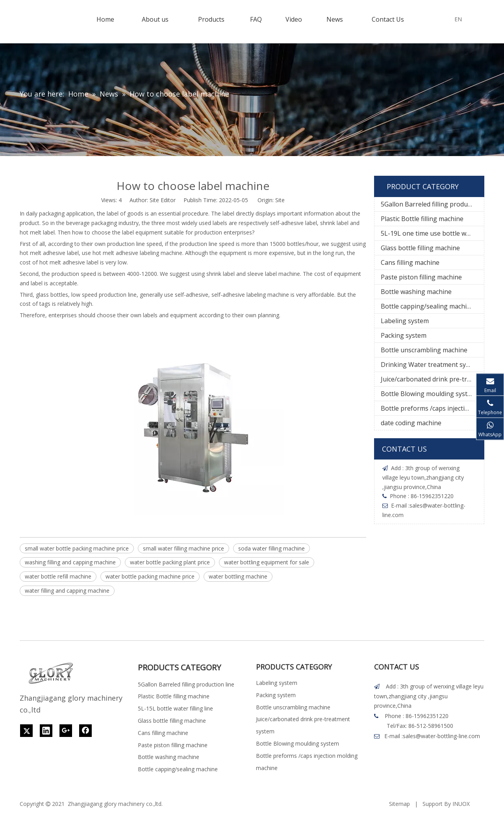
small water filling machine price (183, 548)
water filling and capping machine (67, 591)
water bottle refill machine (58, 576)
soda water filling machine (271, 548)
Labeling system (405, 321)
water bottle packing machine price (150, 576)
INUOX (461, 804)
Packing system (404, 335)
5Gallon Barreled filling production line (432, 204)
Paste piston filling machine (421, 277)
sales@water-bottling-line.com (441, 736)
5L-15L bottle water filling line (175, 708)
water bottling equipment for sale (267, 562)
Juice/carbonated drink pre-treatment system (432, 379)
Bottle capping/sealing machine (427, 306)
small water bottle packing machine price (77, 548)
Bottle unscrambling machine (424, 350)
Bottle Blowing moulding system (429, 394)
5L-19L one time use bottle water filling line (432, 233)
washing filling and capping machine (70, 562)
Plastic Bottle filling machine (422, 219)
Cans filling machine (410, 262)
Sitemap (399, 804)
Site (280, 200)
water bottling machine (238, 576)
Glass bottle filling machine (420, 248)
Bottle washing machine (416, 292)
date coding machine (411, 423)
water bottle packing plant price (170, 562)
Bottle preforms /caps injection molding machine (432, 408)
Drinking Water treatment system (431, 365)
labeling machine (161, 253)
